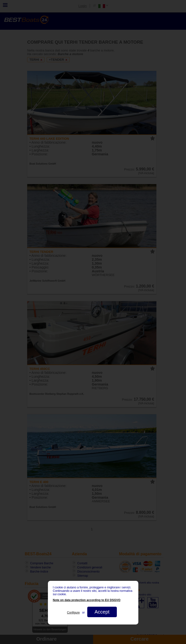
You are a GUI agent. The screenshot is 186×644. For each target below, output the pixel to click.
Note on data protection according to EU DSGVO (87, 600)
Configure (73, 613)
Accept (102, 612)
